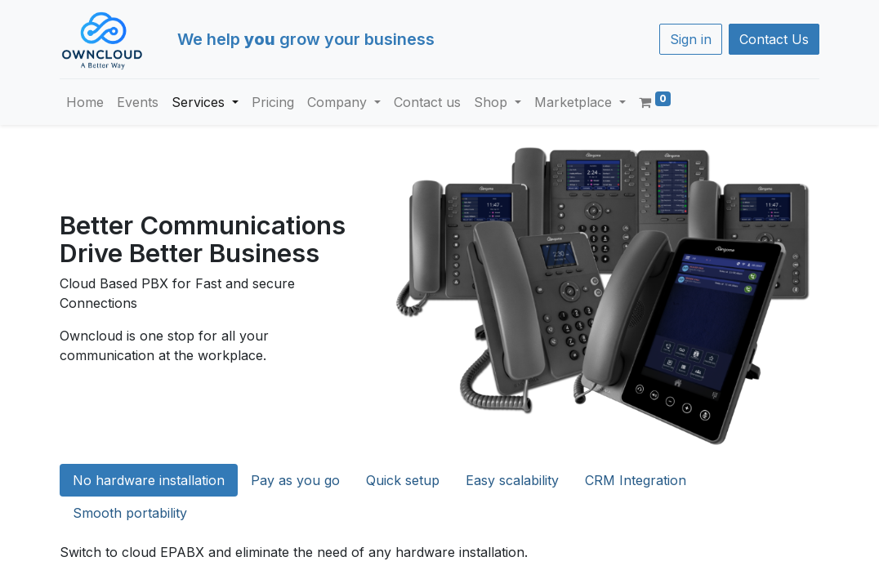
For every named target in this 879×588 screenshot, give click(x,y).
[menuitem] (85, 102)
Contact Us (774, 39)
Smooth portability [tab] (130, 513)
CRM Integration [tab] (636, 480)
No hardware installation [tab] (149, 480)
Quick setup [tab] (403, 480)
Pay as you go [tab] (295, 480)
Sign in (691, 39)
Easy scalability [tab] (512, 480)
